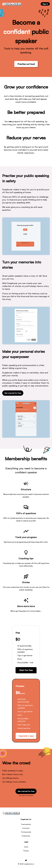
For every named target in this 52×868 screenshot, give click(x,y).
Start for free (26, 670)
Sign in (45, 4)
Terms (26, 847)
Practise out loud (26, 64)
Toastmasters (26, 824)
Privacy (26, 851)
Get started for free (13, 393)
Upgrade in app (26, 736)
